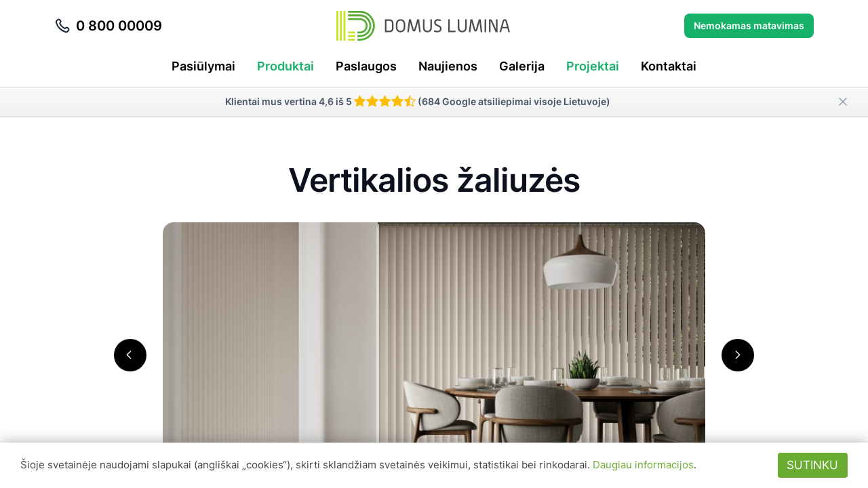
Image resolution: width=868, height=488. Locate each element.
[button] (130, 355)
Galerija (522, 66)
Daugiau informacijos (643, 465)
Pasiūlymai (203, 66)
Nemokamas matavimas (749, 25)
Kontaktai (669, 66)
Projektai (593, 66)
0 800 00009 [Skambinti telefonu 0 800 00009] (108, 26)
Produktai (285, 66)
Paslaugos (366, 66)
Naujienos (448, 66)
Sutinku (812, 465)
